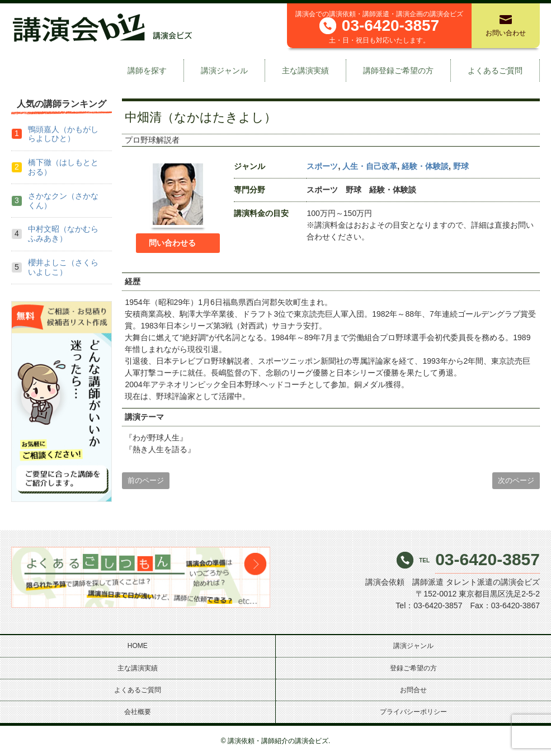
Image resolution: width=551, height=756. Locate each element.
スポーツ (322, 166)
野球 (461, 166)
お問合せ (413, 690)
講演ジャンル (224, 71)
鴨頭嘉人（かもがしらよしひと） (63, 134)
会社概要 (138, 712)
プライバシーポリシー (413, 712)
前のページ (146, 480)
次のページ (516, 480)
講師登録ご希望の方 (398, 71)
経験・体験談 (425, 166)
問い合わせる (172, 243)
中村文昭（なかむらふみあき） (63, 234)
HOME (138, 646)
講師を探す (147, 71)
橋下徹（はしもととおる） (63, 167)
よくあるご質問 (495, 71)
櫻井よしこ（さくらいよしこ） (63, 267)
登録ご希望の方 (413, 668)
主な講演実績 (305, 71)
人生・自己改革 (370, 166)
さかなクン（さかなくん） (63, 201)
